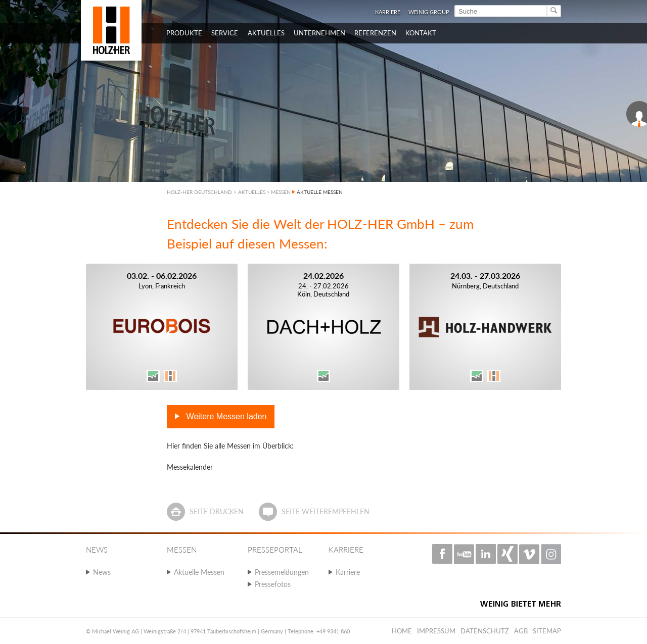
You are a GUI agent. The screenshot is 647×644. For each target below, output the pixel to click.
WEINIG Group (429, 12)
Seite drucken (217, 511)
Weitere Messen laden (225, 416)
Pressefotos (273, 584)
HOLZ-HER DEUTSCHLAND (199, 192)
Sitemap (547, 631)
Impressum (436, 631)
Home (402, 631)
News (102, 572)
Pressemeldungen (282, 572)
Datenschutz (485, 631)
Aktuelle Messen (199, 572)
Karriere (388, 12)
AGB (521, 631)
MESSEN (281, 192)
